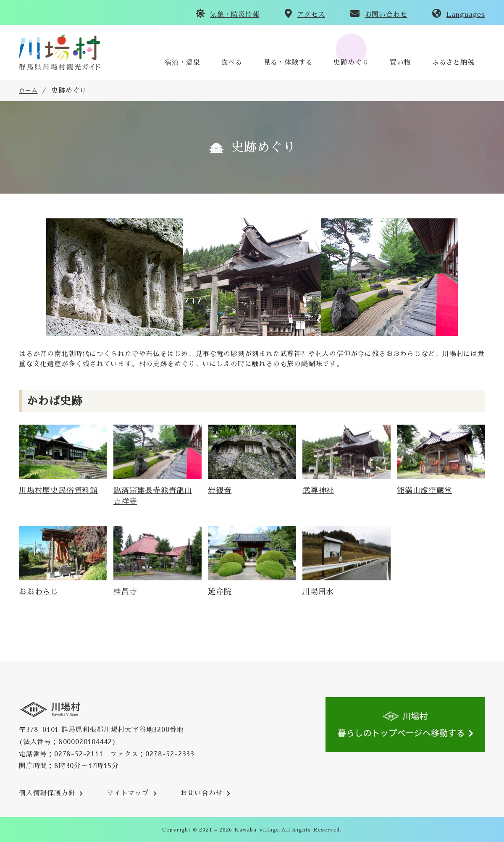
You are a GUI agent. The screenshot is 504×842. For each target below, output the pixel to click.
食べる (231, 63)
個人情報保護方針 (47, 793)
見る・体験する (288, 63)
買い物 (400, 63)
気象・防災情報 (235, 15)
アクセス (311, 15)
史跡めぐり (351, 63)
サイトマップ (128, 793)
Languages (466, 15)
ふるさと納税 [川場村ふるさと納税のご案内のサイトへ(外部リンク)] (453, 63)
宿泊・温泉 (182, 63)
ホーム (28, 91)
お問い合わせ (386, 15)
